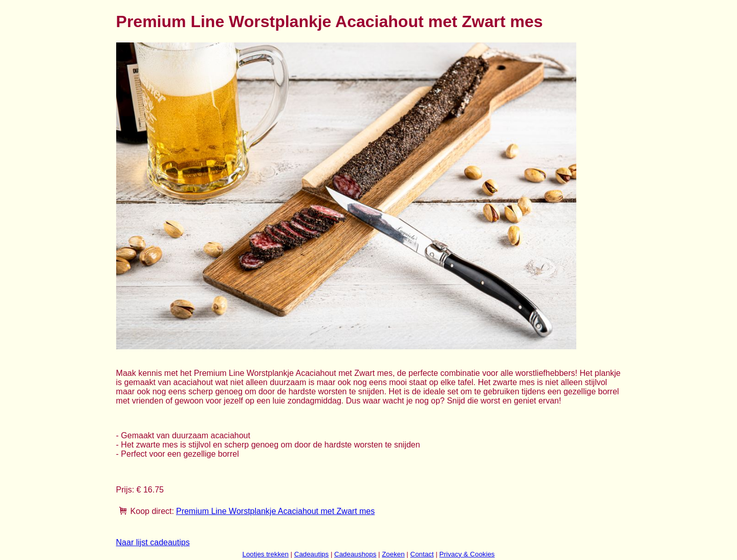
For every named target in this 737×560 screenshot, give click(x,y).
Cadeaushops (355, 554)
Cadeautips (311, 554)
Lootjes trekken (265, 554)
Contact (422, 554)
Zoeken (393, 554)
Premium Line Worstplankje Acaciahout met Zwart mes (275, 511)
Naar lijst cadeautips (153, 542)
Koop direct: (152, 511)
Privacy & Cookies (467, 554)
